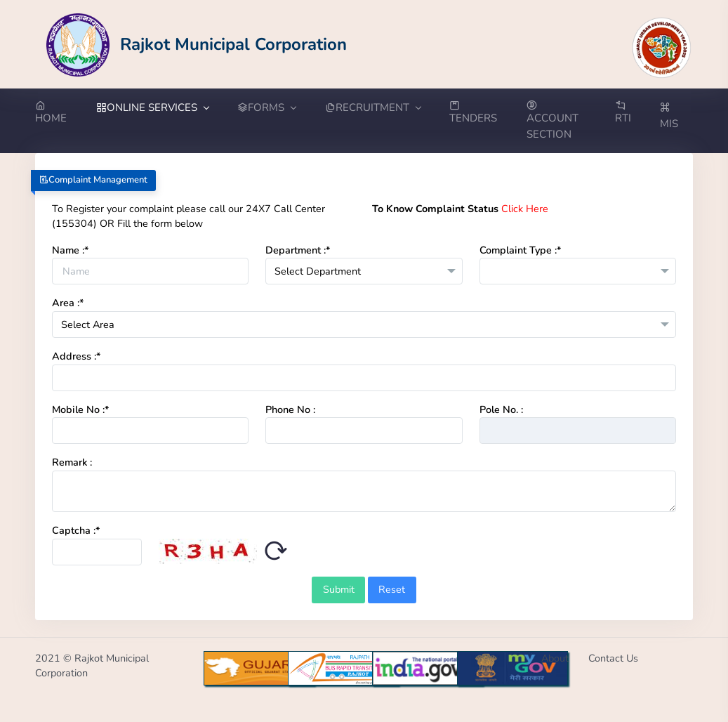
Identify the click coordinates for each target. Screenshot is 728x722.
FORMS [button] (266, 107)
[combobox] (364, 271)
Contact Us (613, 658)
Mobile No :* (81, 409)
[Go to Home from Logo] (197, 44)
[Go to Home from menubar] (58, 113)
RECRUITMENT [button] (373, 107)
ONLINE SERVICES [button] (152, 107)
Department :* (298, 250)
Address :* (77, 356)
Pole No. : (501, 409)
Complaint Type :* (521, 250)
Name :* (71, 250)
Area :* (68, 303)
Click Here (525, 209)
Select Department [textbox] (318, 271)
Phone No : (290, 409)
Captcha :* (76, 530)
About (555, 658)
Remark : (72, 462)
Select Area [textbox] (88, 324)
